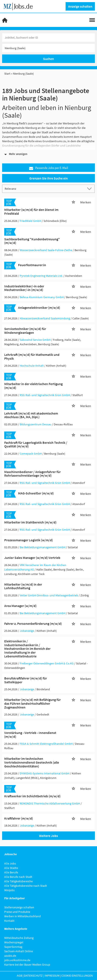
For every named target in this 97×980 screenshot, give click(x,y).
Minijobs (9, 890)
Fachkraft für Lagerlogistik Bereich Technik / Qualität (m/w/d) (36, 444)
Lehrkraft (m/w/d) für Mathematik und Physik (32, 356)
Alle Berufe (11, 872)
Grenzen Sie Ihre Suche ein (48, 178)
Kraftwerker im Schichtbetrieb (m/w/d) (32, 796)
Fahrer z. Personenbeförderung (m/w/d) (33, 624)
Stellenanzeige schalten (19, 907)
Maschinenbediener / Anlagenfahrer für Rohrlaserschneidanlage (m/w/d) (32, 474)
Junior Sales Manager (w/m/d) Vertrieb (32, 558)
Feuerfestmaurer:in (32, 265)
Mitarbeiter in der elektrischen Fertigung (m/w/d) (33, 386)
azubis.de (10, 956)
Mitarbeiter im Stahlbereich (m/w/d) (30, 522)
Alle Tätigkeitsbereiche (18, 881)
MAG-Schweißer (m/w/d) (36, 493)
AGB (19, 976)
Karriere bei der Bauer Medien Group (27, 965)
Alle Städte (11, 868)
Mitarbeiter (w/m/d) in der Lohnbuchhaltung (23, 586)
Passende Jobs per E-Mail (49, 168)
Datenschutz (33, 976)
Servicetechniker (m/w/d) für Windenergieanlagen (25, 331)
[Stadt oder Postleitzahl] (48, 48)
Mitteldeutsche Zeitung (19, 938)
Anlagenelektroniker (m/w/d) (39, 308)
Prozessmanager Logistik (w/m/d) (29, 540)
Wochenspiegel (14, 942)
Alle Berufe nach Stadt (18, 877)
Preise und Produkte (17, 912)
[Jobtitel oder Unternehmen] (48, 38)
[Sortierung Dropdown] (90, 189)
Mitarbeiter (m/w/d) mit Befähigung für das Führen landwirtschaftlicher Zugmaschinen (32, 703)
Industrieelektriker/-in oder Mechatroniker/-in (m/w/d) (24, 288)
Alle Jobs (10, 863)
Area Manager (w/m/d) (20, 606)
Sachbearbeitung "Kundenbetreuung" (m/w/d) (32, 241)
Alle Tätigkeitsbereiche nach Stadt (26, 886)
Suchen (48, 59)
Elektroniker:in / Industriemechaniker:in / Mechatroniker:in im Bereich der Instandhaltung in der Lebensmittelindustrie (27, 649)
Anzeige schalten (80, 6)
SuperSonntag (13, 947)
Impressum (52, 976)
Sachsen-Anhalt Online (19, 951)
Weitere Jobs (48, 836)
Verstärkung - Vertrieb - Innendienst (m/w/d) (30, 735)
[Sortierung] (44, 189)
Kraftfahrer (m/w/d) (19, 818)
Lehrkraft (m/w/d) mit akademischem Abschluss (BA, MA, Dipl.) (31, 415)
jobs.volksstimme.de (17, 960)
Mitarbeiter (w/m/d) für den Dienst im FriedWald (31, 212)
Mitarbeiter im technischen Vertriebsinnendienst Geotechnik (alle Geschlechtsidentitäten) (32, 762)
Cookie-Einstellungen (77, 976)
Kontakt (9, 921)
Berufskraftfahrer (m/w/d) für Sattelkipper (26, 680)
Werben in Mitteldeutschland (22, 916)
